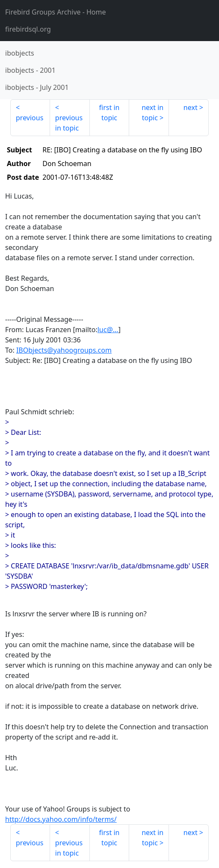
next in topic (152, 113)
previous (30, 118)
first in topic (109, 113)
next (191, 107)
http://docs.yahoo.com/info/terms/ (61, 819)
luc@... (108, 330)
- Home (56, 12)
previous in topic (69, 123)
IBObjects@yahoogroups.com (64, 350)
